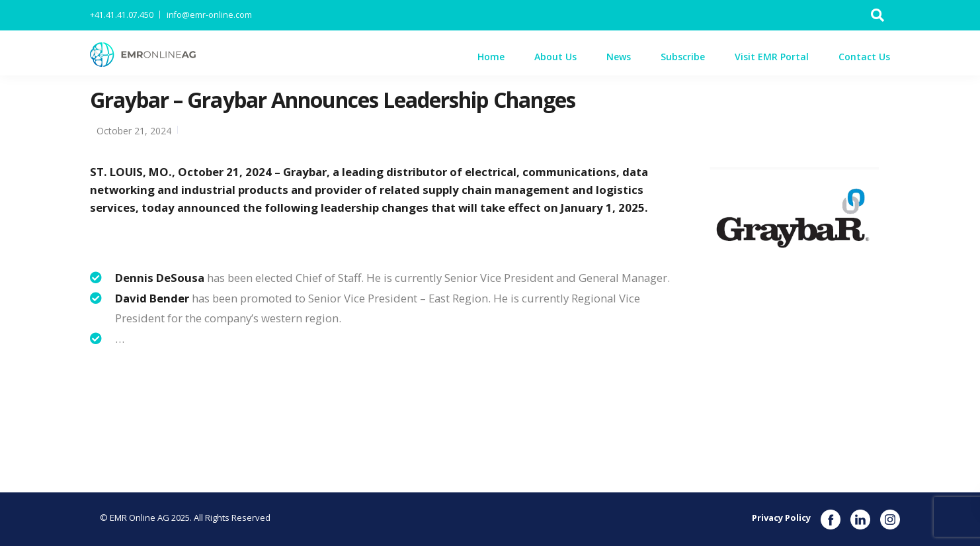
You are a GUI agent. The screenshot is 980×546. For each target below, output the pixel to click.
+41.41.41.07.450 (122, 15)
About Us (555, 57)
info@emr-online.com (209, 15)
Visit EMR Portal (772, 57)
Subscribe (683, 57)
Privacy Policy (781, 518)
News (619, 57)
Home (491, 57)
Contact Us (864, 57)
